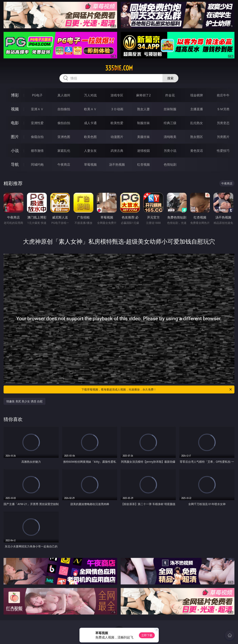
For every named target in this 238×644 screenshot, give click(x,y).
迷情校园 (143, 151)
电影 (15, 123)
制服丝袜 (143, 123)
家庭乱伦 (64, 151)
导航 (15, 164)
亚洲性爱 (37, 123)
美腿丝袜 (143, 137)
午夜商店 (64, 164)
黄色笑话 (197, 151)
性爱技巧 (223, 151)
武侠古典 (117, 151)
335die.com (119, 68)
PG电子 (37, 95)
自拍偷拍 (64, 109)
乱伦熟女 (197, 123)
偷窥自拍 (37, 137)
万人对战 (90, 95)
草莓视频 (90, 164)
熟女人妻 (143, 109)
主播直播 (197, 109)
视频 (15, 109)
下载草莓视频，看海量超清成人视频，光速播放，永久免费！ (157, 389)
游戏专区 (117, 95)
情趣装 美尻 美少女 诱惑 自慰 (24, 401)
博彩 (15, 95)
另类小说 (170, 151)
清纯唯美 (170, 137)
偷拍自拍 (64, 123)
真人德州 (64, 95)
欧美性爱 (117, 123)
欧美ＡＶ (90, 109)
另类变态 (223, 123)
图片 (15, 137)
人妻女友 (90, 151)
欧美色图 (90, 137)
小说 (15, 151)
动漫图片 (117, 137)
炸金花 (170, 95)
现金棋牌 (197, 95)
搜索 (170, 78)
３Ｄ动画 (117, 109)
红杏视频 (143, 164)
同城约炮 (37, 164)
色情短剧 (170, 164)
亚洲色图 (64, 137)
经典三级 (170, 123)
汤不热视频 (117, 164)
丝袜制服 (170, 109)
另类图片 (223, 137)
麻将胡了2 (143, 95)
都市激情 (37, 151)
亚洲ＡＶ (37, 109)
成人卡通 (90, 123)
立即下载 (147, 635)
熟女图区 (197, 137)
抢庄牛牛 (223, 95)
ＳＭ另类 (223, 109)
